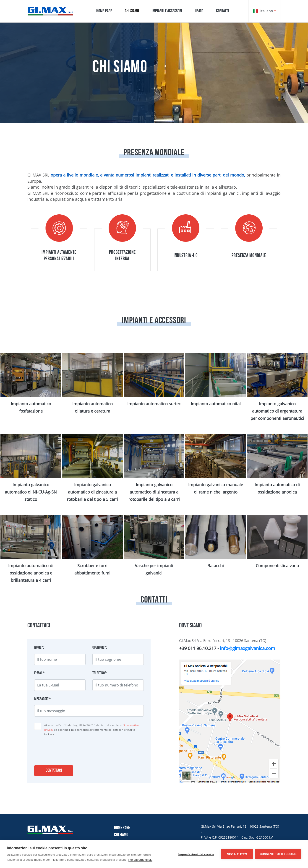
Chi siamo (132, 11)
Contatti (222, 11)
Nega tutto (237, 854)
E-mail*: (40, 673)
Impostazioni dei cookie (196, 854)
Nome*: (39, 648)
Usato (199, 11)
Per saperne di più (141, 860)
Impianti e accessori (167, 11)
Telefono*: (100, 673)
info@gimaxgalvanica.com (248, 648)
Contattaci (54, 771)
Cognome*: (100, 648)
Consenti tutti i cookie (278, 854)
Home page (104, 11)
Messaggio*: (42, 699)
